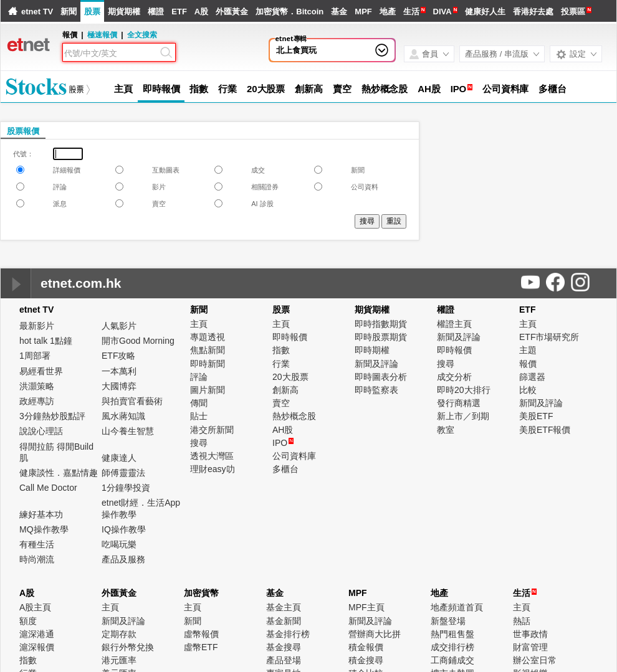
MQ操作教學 (44, 529)
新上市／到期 (463, 416)
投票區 (573, 12)
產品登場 (284, 660)
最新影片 (37, 326)
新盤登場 (448, 621)
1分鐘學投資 (126, 488)
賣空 (342, 89)
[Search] (111, 54)
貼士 (199, 416)
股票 (92, 12)
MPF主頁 (366, 607)
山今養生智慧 (128, 431)
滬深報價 (37, 647)
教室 (446, 430)
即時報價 (161, 89)
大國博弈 (119, 386)
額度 (28, 621)
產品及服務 (123, 559)
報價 (528, 364)
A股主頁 (35, 607)
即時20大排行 (464, 390)
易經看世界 (41, 371)
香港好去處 (533, 12)
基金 (339, 12)
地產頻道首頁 (457, 607)
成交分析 (454, 377)
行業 (227, 89)
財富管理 (530, 647)
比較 (528, 390)
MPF (363, 12)
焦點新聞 (208, 350)
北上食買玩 (296, 50)
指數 (199, 89)
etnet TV (37, 12)
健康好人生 (485, 12)
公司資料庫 (506, 89)
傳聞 (199, 403)
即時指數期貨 (381, 324)
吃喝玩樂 (119, 544)
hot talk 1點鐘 (46, 341)
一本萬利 (119, 371)
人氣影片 (119, 326)
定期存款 (119, 634)
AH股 (429, 89)
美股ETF (536, 416)
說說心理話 (41, 431)
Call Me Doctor (48, 488)
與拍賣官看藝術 (132, 401)
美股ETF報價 (545, 430)
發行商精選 (459, 403)
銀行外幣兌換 (128, 647)
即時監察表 (376, 390)
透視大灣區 (212, 456)
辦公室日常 (535, 660)
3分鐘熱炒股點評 (52, 416)
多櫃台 (552, 89)
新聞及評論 (376, 364)
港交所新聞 (212, 430)
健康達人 (119, 458)
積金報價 (366, 647)
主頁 (123, 89)
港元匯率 (119, 660)
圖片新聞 (208, 390)
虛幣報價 (201, 634)
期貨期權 (124, 12)
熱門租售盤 (452, 634)
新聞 (69, 12)
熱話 (522, 621)
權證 (156, 12)
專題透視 (208, 337)
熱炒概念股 (385, 89)
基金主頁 (284, 607)
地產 (388, 12)
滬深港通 (37, 634)
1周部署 (35, 356)
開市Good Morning (138, 341)
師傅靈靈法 (123, 473)
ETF (179, 12)
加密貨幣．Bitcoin (289, 12)
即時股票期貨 (381, 337)
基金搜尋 (284, 647)
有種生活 (37, 544)
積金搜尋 (366, 660)
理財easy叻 (213, 469)
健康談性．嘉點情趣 (59, 473)
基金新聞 (284, 621)
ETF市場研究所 (549, 337)
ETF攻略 (118, 356)
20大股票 (266, 89)
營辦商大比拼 (375, 634)
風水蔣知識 (123, 416)
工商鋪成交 (452, 660)
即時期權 (372, 350)
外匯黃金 (232, 12)
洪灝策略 (37, 386)
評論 (199, 377)
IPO (459, 89)
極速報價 (102, 35)
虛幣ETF (201, 647)
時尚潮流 (37, 559)
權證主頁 (454, 324)
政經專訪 (37, 401)
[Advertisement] (502, 202)
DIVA (442, 12)
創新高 (309, 89)
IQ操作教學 (124, 529)
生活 (411, 12)
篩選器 (532, 377)
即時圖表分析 (381, 377)
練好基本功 (41, 514)
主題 (528, 350)
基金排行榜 (288, 634)
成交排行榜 (452, 647)
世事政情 (530, 634)
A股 (201, 12)
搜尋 (199, 443)
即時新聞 (208, 364)
